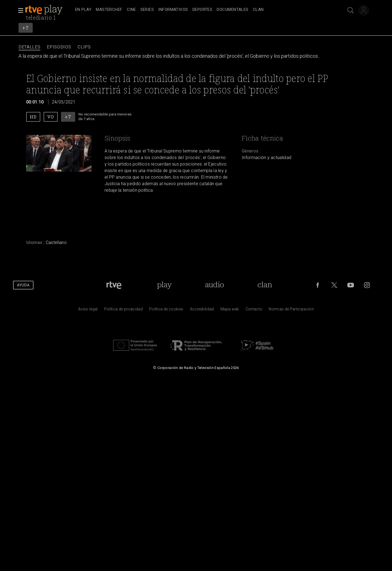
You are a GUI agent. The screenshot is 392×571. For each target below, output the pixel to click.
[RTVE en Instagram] (367, 285)
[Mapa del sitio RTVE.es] (230, 310)
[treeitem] (83, 10)
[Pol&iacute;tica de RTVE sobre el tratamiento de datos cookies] (166, 310)
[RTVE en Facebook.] (318, 285)
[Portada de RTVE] (114, 285)
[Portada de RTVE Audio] (215, 285)
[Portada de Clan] (265, 285)
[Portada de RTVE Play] (164, 285)
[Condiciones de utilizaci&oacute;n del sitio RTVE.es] (88, 310)
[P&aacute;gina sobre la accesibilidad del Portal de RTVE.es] (202, 310)
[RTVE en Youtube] (351, 285)
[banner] (49, 10)
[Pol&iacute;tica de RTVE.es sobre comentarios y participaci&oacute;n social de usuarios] (291, 310)
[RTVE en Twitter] (334, 285)
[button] (19, 10)
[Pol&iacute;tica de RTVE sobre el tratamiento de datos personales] (123, 310)
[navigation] (202, 10)
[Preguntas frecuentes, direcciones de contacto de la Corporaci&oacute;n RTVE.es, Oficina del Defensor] (254, 310)
